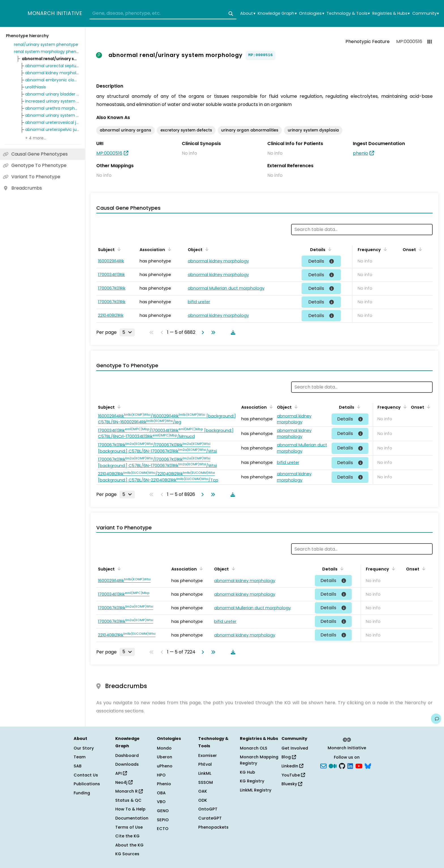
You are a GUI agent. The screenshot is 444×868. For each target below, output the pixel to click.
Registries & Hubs (391, 13)
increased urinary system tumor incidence (52, 101)
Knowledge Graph (277, 13)
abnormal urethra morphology (52, 108)
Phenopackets (213, 827)
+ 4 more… (36, 138)
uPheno (165, 766)
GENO (163, 811)
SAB (78, 766)
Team (80, 757)
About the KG (129, 845)
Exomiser (208, 755)
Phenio (164, 784)
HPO (161, 775)
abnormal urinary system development (52, 115)
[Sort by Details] (329, 249)
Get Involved (295, 748)
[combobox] (163, 14)
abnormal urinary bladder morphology (52, 94)
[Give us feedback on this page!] (436, 719)
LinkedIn (292, 766)
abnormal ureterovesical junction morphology (52, 122)
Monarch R (129, 791)
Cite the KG (127, 836)
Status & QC (128, 800)
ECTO (163, 829)
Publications (87, 784)
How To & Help (130, 809)
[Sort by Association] (168, 249)
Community (426, 13)
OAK (203, 791)
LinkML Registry (256, 790)
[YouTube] (359, 766)
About (248, 13)
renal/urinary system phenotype (46, 44)
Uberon (165, 757)
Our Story (84, 748)
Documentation (132, 818)
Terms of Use (129, 827)
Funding (82, 793)
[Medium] (333, 766)
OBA (161, 793)
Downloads (127, 764)
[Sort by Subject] (118, 249)
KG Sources (127, 854)
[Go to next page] (202, 332)
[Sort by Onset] (419, 249)
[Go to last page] (212, 332)
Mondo (164, 748)
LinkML (205, 773)
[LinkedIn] (350, 766)
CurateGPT (210, 818)
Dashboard (127, 755)
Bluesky (292, 784)
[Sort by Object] (206, 249)
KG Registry (252, 781)
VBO (161, 802)
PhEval (205, 764)
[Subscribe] (323, 766)
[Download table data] (232, 332)
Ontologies (311, 13)
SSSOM (206, 782)
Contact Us (86, 775)
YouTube (293, 775)
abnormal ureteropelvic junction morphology (52, 130)
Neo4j (124, 782)
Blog (289, 757)
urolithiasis (36, 87)
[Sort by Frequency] (384, 249)
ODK (203, 800)
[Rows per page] (127, 332)
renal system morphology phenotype (46, 52)
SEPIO (163, 820)
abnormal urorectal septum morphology (52, 66)
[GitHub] (342, 766)
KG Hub (247, 772)
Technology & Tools (348, 13)
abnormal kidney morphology (52, 73)
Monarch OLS (254, 748)
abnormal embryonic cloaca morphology (52, 80)
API (121, 773)
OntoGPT (208, 809)
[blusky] (368, 766)
